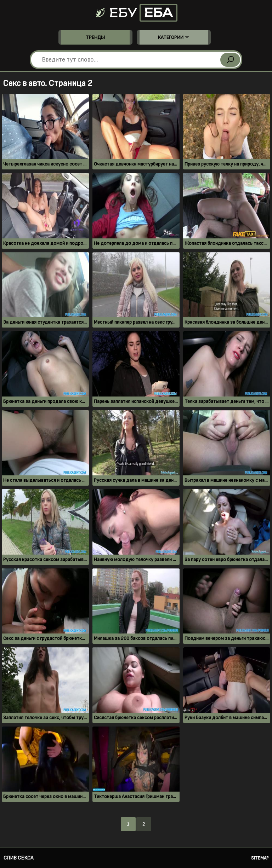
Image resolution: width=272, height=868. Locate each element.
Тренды (95, 37)
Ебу (136, 13)
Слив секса (18, 858)
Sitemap (260, 858)
